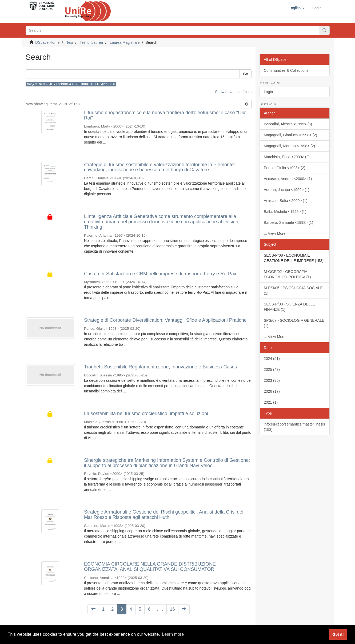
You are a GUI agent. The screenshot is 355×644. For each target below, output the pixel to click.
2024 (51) (272, 359)
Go (246, 74)
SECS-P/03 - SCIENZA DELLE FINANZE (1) (289, 307)
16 (172, 609)
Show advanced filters (233, 92)
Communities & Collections (286, 70)
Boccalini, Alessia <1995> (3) (288, 124)
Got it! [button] (338, 634)
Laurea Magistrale (125, 42)
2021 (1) (271, 402)
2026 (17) (272, 391)
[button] (296, 8)
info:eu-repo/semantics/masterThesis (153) (294, 427)
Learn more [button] (173, 634)
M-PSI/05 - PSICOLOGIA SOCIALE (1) (293, 291)
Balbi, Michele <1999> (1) (285, 212)
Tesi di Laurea (91, 42)
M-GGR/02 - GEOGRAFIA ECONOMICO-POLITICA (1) (287, 274)
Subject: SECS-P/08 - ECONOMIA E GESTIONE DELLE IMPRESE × (71, 84)
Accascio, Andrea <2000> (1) (288, 179)
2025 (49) (272, 369)
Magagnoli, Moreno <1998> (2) (289, 146)
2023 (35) (272, 380)
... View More (275, 233)
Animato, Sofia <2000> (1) (286, 201)
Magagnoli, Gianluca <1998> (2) (290, 135)
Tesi (70, 42)
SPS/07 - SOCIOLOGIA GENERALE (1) (294, 323)
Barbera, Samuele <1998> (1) (288, 222)
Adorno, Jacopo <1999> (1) (286, 190)
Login (268, 92)
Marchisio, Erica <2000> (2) (287, 157)
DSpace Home (47, 42)
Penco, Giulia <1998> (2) (285, 168)
